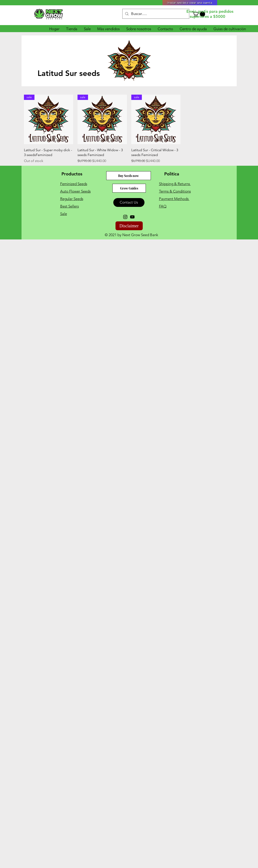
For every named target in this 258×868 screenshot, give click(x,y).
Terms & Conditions (175, 191)
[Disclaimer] (129, 226)
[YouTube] (132, 217)
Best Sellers (69, 206)
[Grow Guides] (129, 188)
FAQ (163, 206)
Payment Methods (174, 199)
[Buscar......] (155, 14)
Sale (64, 214)
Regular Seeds (72, 199)
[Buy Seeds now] (129, 176)
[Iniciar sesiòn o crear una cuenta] (190, 3)
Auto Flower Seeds (75, 191)
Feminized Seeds (74, 184)
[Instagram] (125, 217)
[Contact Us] (129, 202)
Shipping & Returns (175, 184)
